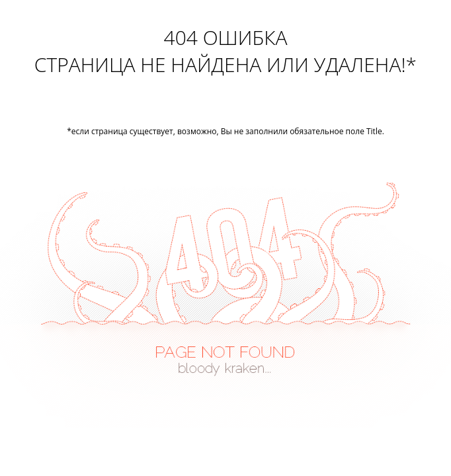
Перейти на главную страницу (226, 105)
